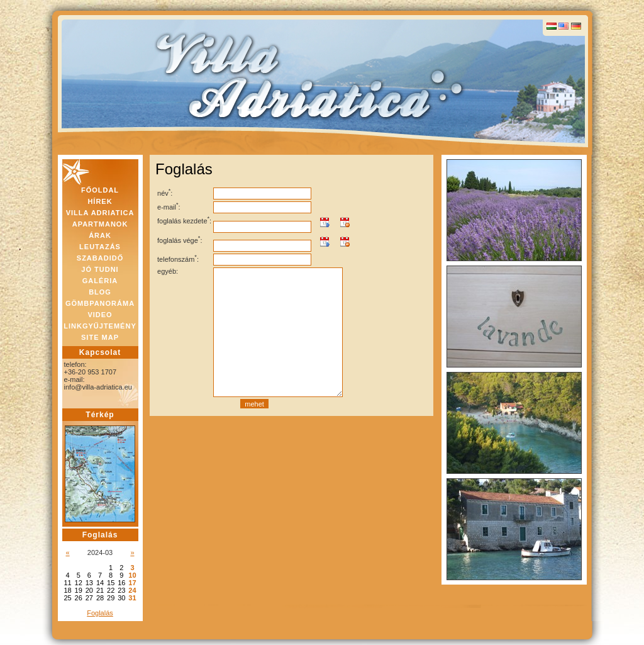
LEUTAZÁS (100, 247)
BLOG (100, 292)
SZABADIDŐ (100, 258)
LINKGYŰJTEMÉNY (100, 326)
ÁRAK (100, 235)
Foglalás (100, 613)
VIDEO (100, 315)
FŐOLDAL (100, 190)
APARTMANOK (100, 224)
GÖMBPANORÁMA (100, 303)
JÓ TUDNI (100, 269)
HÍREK (100, 201)
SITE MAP (100, 337)
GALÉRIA (100, 281)
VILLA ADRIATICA (100, 213)
